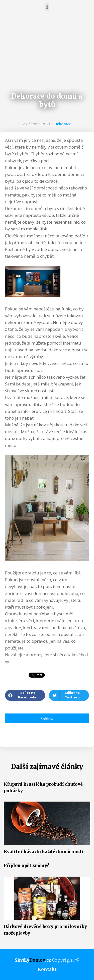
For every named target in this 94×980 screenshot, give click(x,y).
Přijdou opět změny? (26, 866)
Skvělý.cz (33, 960)
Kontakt (47, 969)
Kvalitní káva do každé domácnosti (43, 852)
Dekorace (63, 124)
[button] (47, 7)
